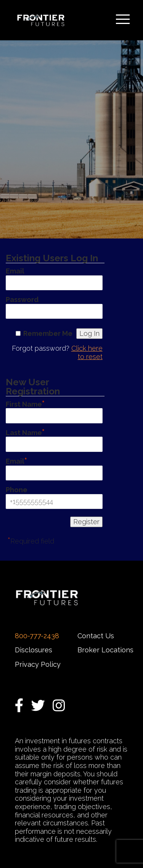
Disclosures (34, 650)
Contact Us (96, 636)
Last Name (25, 432)
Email (15, 271)
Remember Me (48, 333)
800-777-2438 (37, 636)
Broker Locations (105, 650)
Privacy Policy (38, 664)
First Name (25, 403)
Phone (17, 490)
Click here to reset (87, 352)
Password (22, 300)
